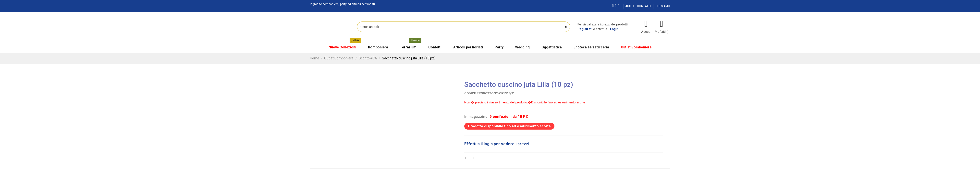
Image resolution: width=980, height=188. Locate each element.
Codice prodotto (479, 93)
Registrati (585, 29)
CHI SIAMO (663, 6)
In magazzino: (476, 117)
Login (614, 29)
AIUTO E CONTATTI (638, 6)
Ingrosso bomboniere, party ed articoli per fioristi (342, 4)
